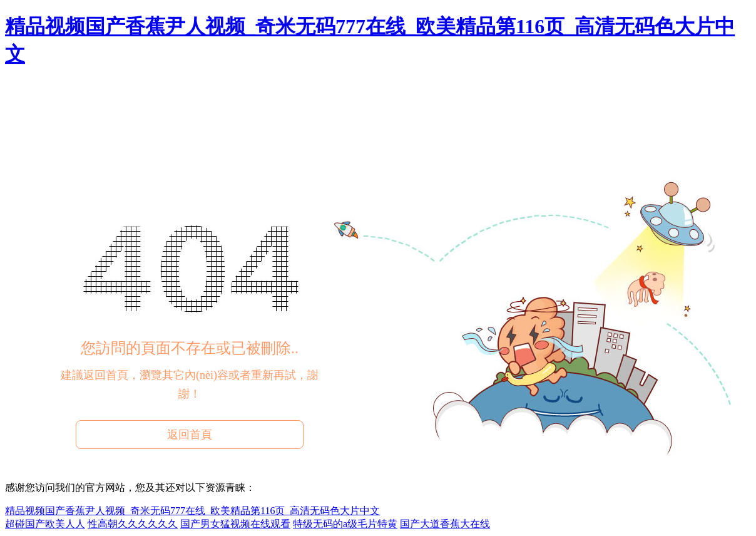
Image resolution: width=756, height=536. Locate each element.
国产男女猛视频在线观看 (235, 524)
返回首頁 (190, 435)
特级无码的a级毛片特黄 (345, 524)
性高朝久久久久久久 (133, 524)
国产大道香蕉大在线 (445, 524)
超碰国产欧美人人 (45, 524)
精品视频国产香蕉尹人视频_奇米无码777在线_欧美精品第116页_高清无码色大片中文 (192, 511)
